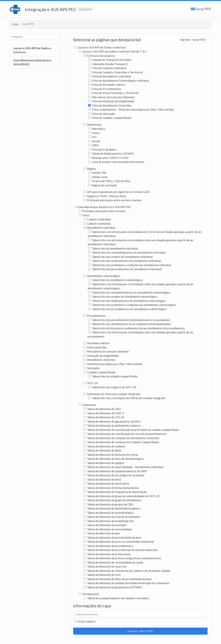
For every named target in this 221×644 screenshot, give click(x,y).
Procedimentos (95, 316)
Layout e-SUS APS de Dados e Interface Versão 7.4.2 (113, 51)
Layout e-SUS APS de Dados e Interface (32, 50)
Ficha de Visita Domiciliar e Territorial (113, 93)
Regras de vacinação (103, 185)
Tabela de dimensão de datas (103, 450)
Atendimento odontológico (102, 276)
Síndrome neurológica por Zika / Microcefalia (113, 364)
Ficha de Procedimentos (105, 89)
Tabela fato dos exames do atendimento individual (120, 257)
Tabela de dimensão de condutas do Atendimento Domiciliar (121, 438)
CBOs (94, 145)
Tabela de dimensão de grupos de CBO (108, 504)
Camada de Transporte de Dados (110, 60)
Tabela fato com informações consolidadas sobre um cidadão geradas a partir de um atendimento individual (140, 242)
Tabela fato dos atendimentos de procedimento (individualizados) (130, 324)
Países (94, 133)
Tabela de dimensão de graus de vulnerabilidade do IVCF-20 (122, 496)
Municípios (97, 129)
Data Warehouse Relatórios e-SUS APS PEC (33, 62)
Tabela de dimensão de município (105, 525)
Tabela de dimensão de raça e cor (105, 566)
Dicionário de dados (102, 149)
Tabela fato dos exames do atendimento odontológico (123, 296)
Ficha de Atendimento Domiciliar (110, 105)
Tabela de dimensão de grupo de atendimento (113, 500)
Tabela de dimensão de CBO (102, 409)
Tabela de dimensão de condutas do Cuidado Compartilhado (121, 442)
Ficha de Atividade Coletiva (107, 85)
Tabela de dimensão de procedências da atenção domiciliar (121, 550)
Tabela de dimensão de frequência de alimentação (115, 492)
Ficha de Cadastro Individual (107, 68)
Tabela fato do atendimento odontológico (116, 280)
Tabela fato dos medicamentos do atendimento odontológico (127, 301)
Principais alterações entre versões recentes (113, 200)
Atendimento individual (99, 228)
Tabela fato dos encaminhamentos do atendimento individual (127, 252)
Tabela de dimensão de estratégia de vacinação (114, 475)
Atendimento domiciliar (99, 360)
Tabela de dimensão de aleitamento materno (112, 425)
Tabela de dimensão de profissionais (107, 554)
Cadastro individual (97, 219)
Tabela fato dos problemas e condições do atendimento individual (130, 265)
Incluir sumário (85, 621)
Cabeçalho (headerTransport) (108, 64)
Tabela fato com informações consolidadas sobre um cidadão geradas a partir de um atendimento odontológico (140, 286)
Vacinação (92, 368)
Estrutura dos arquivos (99, 56)
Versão (94, 141)
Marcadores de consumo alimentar (106, 351)
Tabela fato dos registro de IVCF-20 (112, 387)
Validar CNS (97, 173)
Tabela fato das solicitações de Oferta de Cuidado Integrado (127, 398)
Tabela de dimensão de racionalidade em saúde (113, 562)
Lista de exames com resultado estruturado (116, 162)
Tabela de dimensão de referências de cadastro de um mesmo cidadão (127, 571)
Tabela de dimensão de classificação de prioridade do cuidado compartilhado (131, 430)
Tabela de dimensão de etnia (102, 479)
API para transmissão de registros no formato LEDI (117, 192)
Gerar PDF (201, 9)
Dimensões (87, 405)
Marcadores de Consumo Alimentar (112, 97)
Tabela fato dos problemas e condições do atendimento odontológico (132, 305)
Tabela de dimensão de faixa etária (106, 484)
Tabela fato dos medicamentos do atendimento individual (125, 261)
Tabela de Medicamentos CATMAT (111, 153)
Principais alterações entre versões (102, 211)
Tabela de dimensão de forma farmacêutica (111, 488)
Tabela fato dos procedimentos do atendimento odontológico (127, 309)
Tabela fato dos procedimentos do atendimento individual (125, 269)
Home (16, 24)
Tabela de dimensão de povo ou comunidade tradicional (119, 542)
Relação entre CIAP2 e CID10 (108, 158)
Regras (90, 169)
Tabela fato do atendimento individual (113, 248)
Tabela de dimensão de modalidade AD (108, 521)
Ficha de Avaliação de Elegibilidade (111, 101)
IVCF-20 (91, 383)
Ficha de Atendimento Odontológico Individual (119, 81)
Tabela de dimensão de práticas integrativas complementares (122, 558)
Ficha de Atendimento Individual (110, 76)
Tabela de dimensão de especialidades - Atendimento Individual (123, 467)
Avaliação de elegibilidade (101, 356)
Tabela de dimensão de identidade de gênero (112, 508)
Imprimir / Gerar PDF (193, 40)
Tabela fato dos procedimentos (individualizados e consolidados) (129, 320)
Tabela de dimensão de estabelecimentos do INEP (115, 471)
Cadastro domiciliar (97, 224)
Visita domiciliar (95, 347)
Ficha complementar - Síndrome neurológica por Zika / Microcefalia (131, 109)
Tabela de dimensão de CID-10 (104, 417)
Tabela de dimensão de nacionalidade (108, 529)
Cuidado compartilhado (99, 372)
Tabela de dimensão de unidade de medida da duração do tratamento (126, 583)
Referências (93, 125)
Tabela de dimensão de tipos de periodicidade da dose (118, 579)
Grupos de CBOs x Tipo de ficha (109, 181)
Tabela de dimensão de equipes (104, 463)
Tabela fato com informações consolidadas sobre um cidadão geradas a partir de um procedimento (140, 334)
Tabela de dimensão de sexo (102, 575)
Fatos (84, 215)
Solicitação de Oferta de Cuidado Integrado (112, 394)
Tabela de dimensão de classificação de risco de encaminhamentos (125, 434)
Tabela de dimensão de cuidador (105, 446)
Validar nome (98, 177)
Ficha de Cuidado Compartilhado (110, 118)
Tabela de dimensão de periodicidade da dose (112, 537)
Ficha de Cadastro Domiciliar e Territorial (115, 72)
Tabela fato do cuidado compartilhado (113, 376)
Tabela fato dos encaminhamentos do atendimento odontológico (129, 292)
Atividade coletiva (96, 343)
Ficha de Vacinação (102, 114)
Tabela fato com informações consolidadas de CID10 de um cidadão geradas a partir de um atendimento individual (145, 234)
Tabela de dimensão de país (102, 533)
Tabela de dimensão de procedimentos (108, 546)
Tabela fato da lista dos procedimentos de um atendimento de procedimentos (137, 328)
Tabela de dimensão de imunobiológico (109, 513)
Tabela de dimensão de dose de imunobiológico (114, 459)
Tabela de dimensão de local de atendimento (112, 517)
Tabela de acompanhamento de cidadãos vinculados (116, 598)
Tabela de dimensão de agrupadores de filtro (112, 421)
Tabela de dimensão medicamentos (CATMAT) (113, 587)
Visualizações (89, 594)
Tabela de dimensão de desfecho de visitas (111, 455)
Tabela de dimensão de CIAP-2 (104, 413)
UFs (92, 137)
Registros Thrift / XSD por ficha (105, 196)
